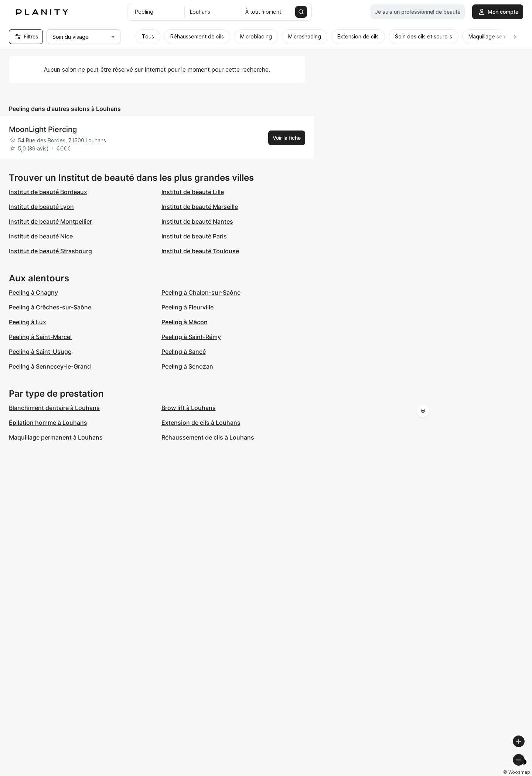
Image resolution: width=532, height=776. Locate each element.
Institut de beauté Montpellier (50, 221)
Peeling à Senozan (187, 366)
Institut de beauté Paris (194, 236)
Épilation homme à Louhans (48, 423)
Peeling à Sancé (184, 352)
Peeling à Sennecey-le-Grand (50, 366)
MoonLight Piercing (43, 129)
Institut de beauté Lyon (41, 207)
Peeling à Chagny (33, 292)
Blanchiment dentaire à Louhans (54, 408)
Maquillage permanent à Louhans (56, 437)
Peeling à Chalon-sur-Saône (201, 292)
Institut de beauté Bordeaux (48, 192)
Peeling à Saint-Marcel (40, 337)
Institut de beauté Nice (41, 236)
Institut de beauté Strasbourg (50, 251)
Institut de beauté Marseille (200, 207)
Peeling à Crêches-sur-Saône (50, 307)
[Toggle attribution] (524, 769)
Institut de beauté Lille (193, 192)
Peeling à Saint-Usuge (40, 352)
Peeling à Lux (28, 322)
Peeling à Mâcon (185, 322)
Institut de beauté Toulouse (200, 251)
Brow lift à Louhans (189, 408)
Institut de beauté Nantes (197, 221)
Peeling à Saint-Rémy (191, 337)
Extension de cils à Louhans (201, 423)
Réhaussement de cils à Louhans (208, 437)
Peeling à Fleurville (187, 307)
